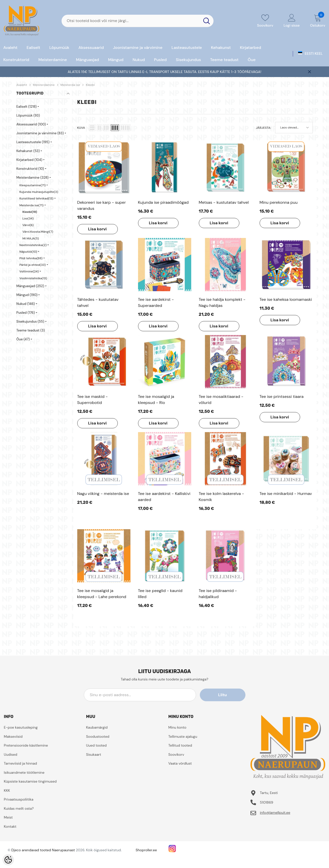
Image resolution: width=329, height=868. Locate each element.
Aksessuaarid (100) (31, 124)
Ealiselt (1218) (27, 107)
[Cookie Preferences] (8, 860)
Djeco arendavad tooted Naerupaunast (43, 850)
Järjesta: (264, 128)
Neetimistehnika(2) (33, 245)
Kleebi (90, 85)
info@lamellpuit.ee (275, 812)
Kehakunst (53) (28, 151)
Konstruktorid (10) (30, 169)
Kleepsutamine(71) (33, 185)
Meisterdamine (44, 85)
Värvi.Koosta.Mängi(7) (38, 232)
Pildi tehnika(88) (31, 258)
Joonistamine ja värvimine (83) (40, 133)
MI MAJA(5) (31, 238)
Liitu (222, 695)
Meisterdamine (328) (33, 178)
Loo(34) (28, 218)
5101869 (267, 802)
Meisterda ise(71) (32, 205)
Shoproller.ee (146, 850)
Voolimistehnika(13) (33, 278)
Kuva (81, 128)
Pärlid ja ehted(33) (33, 265)
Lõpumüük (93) (28, 115)
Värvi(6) (28, 225)
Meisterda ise (70, 85)
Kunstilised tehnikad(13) (36, 198)
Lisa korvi (97, 229)
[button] (92, 128)
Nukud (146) (26, 304)
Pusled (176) (26, 313)
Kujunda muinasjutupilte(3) (39, 192)
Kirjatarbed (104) (30, 160)
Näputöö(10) (28, 252)
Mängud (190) (27, 295)
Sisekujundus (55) (30, 321)
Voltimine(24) (29, 271)
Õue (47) (23, 339)
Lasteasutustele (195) (33, 142)
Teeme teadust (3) (31, 330)
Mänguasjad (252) (30, 286)
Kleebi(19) (30, 212)
